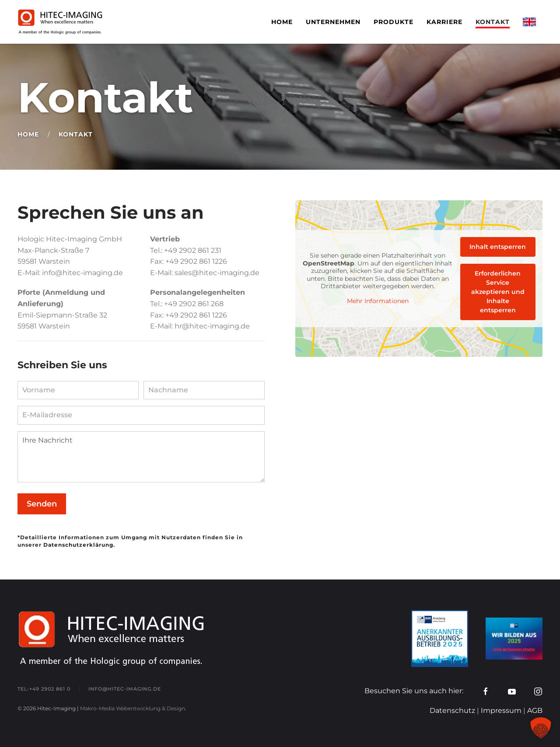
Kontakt (493, 22)
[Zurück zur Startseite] (61, 22)
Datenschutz (452, 710)
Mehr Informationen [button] (378, 301)
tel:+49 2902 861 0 (44, 689)
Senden (42, 504)
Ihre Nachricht (141, 457)
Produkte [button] (394, 22)
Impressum (501, 710)
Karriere (444, 22)
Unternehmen (333, 22)
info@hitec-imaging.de (125, 689)
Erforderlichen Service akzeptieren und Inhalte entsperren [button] (498, 292)
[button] (541, 728)
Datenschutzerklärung (78, 545)
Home (282, 22)
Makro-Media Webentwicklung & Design (133, 708)
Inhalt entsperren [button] (498, 247)
